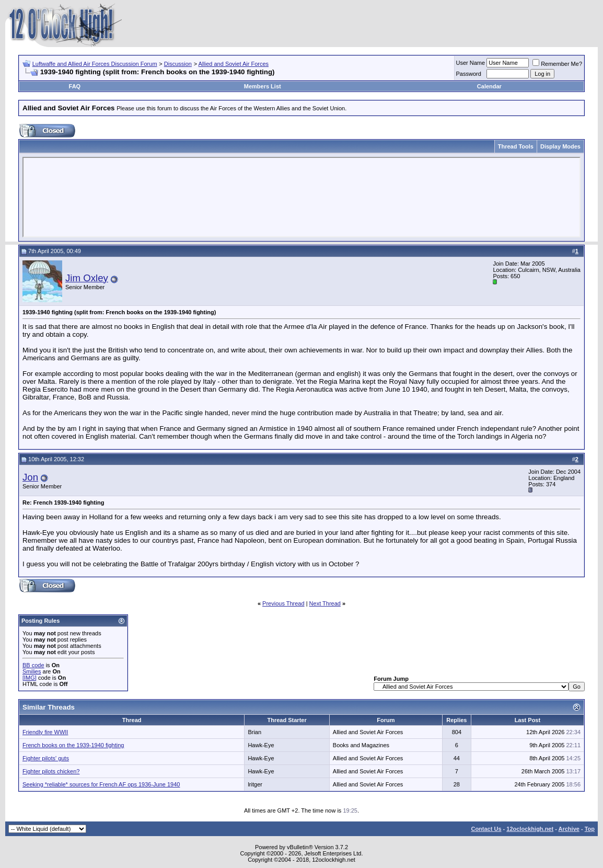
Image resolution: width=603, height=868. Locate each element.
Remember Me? (557, 64)
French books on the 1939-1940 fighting (73, 745)
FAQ (75, 86)
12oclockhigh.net (530, 829)
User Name (471, 63)
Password (469, 74)
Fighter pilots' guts (46, 758)
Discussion (178, 64)
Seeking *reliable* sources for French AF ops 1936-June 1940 (101, 784)
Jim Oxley (87, 278)
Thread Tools (516, 146)
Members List (263, 86)
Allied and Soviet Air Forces (234, 64)
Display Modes (560, 146)
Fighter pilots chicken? (51, 771)
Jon (30, 477)
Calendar (489, 86)
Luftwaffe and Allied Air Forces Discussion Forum (95, 64)
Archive (569, 829)
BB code (33, 665)
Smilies (32, 671)
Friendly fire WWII (45, 732)
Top (590, 829)
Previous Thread (283, 603)
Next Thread (325, 603)
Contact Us (486, 829)
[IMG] (30, 678)
